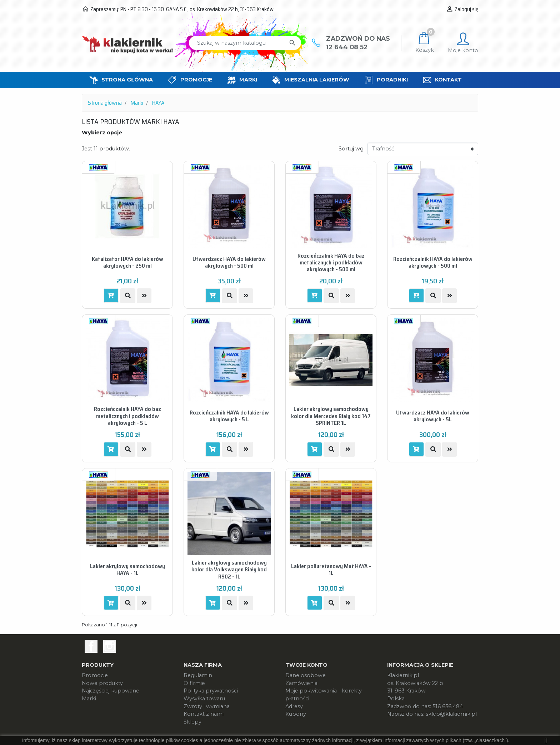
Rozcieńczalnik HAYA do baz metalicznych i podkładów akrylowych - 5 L (127, 416)
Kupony (296, 714)
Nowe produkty (102, 683)
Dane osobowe (306, 675)
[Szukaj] (237, 43)
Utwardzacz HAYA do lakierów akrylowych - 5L (433, 416)
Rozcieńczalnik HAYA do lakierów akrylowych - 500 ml (433, 262)
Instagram (110, 646)
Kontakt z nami (204, 714)
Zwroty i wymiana (207, 706)
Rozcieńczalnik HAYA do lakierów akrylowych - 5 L (229, 416)
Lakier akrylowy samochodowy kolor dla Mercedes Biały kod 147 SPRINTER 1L (331, 416)
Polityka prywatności (211, 691)
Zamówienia (301, 683)
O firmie (194, 683)
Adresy (294, 706)
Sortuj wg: (352, 149)
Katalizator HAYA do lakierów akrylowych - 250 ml (127, 262)
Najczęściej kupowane (111, 691)
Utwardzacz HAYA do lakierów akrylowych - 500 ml (229, 262)
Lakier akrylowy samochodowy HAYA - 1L (127, 570)
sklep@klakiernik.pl (451, 714)
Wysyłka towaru (204, 699)
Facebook (91, 646)
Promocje (95, 675)
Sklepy (192, 722)
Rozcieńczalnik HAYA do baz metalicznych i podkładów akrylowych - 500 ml (331, 262)
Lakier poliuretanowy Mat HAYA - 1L (331, 570)
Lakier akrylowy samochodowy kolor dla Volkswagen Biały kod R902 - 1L (229, 570)
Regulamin (198, 675)
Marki (89, 699)
